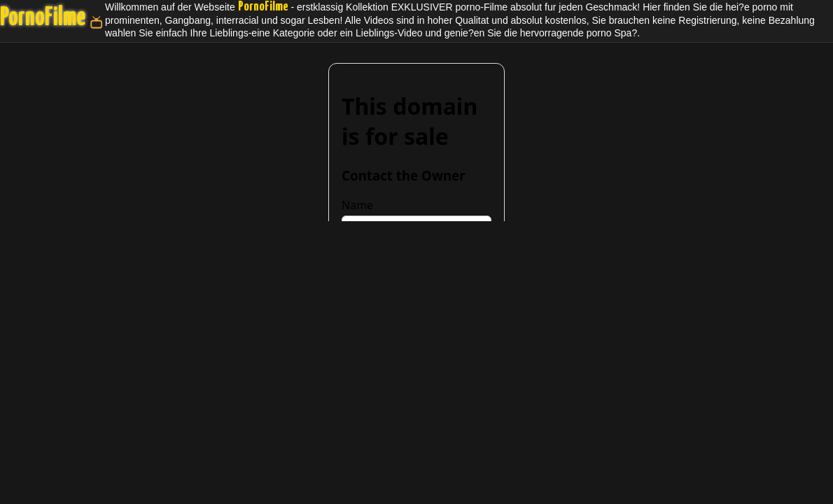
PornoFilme (43, 18)
